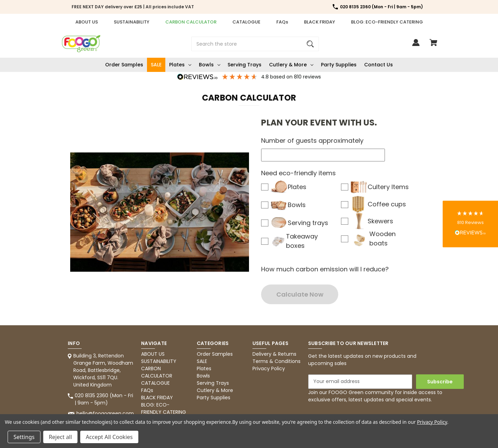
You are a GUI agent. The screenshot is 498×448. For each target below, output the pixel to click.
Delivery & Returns (274, 354)
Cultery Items (379, 187)
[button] (470, 224)
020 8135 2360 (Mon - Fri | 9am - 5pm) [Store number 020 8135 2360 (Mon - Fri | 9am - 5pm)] (381, 7)
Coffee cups (378, 204)
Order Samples (124, 65)
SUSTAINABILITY (132, 22)
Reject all (60, 437)
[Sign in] (416, 46)
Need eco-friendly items (298, 173)
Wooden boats (373, 239)
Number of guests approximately (312, 141)
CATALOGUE (246, 22)
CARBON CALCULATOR (191, 22)
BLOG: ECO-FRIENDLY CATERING (387, 22)
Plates (180, 65)
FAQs (282, 22)
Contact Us (379, 65)
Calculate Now (300, 294)
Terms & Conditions (276, 361)
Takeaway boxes (294, 241)
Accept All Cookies (109, 437)
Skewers (371, 221)
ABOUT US (87, 22)
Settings (24, 437)
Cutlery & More (291, 65)
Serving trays (299, 223)
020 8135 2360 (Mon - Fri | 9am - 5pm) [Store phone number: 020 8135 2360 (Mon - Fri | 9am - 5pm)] (104, 399)
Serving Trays (245, 65)
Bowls (210, 65)
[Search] (310, 44)
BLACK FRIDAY (320, 22)
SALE (156, 65)
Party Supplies (339, 65)
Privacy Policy (269, 368)
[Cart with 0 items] (433, 46)
